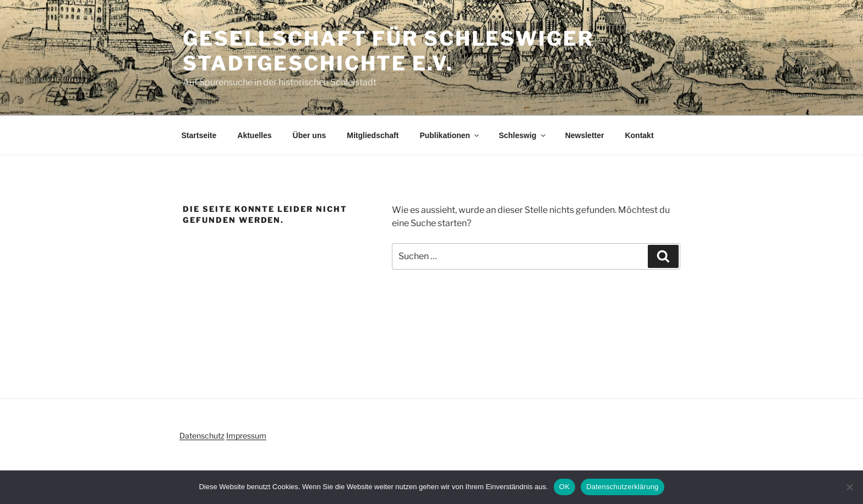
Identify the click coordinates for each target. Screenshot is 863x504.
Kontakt (639, 135)
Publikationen (450, 135)
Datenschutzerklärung (622, 487)
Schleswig (523, 135)
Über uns (310, 135)
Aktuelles (254, 135)
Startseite (199, 135)
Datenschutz (202, 435)
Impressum (246, 435)
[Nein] (849, 487)
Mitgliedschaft (373, 135)
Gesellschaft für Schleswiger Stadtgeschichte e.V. (388, 51)
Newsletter (585, 135)
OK (564, 487)
